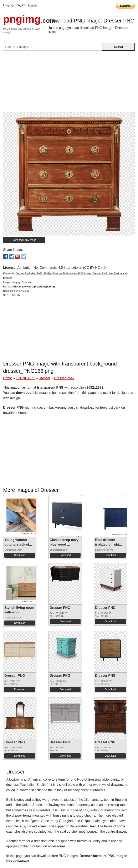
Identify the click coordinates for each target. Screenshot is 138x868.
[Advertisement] (69, 83)
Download (20, 555)
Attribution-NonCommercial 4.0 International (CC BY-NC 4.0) (62, 268)
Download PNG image (24, 240)
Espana (33, 5)
